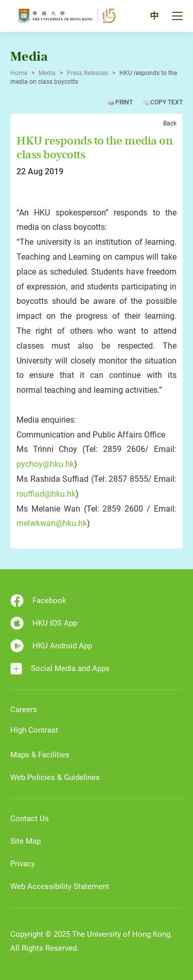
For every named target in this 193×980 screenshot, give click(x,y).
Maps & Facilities (40, 755)
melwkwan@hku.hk (52, 523)
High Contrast (34, 730)
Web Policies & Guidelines (55, 777)
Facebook (38, 601)
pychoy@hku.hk (45, 464)
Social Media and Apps (60, 669)
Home (19, 73)
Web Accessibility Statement (60, 886)
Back (170, 123)
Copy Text (166, 102)
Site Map (25, 841)
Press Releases (87, 73)
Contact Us (30, 819)
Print (124, 102)
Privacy (23, 864)
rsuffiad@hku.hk (46, 494)
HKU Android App (51, 646)
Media (47, 73)
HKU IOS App (44, 623)
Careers (24, 710)
